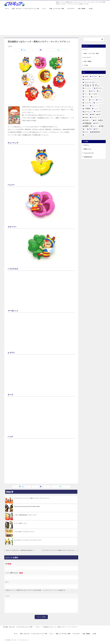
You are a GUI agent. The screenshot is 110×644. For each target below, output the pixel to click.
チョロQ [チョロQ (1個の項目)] (92, 100)
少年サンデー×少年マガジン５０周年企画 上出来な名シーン (20, 550)
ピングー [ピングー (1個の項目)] (86, 106)
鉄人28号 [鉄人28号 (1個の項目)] (86, 132)
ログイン (86, 145)
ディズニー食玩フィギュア (21, 523)
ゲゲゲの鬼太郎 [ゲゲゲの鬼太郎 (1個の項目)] (94, 94)
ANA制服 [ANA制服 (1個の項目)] (86, 76)
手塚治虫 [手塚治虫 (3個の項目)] (88, 123)
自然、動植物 (82, 9)
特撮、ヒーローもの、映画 (57, 9)
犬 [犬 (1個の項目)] (85, 129)
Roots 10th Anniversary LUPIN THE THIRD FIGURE (27, 507)
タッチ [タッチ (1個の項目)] (86, 100)
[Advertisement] (55, 23)
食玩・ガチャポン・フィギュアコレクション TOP (26, 9)
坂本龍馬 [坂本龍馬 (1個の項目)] (86, 117)
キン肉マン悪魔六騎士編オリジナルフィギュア (25, 515)
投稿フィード (88, 149)
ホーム (7, 9)
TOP (19, 627)
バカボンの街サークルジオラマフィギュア (24, 532)
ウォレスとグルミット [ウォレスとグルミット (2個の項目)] (92, 82)
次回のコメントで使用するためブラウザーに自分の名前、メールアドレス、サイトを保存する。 (36, 590)
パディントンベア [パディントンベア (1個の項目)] (99, 103)
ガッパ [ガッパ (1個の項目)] (86, 91)
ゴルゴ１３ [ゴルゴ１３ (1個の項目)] (87, 97)
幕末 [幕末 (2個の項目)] (101, 120)
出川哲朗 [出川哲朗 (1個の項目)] (86, 114)
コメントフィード (89, 153)
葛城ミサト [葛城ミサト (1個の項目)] (98, 129)
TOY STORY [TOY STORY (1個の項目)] (94, 76)
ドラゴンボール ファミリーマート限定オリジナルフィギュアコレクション (32, 498)
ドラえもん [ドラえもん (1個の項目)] (100, 100)
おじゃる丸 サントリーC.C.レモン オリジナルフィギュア (28, 540)
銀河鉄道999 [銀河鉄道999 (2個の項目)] (96, 132)
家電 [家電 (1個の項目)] (95, 120)
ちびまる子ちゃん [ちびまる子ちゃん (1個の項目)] (88, 79)
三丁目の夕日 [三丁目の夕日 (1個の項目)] (98, 111)
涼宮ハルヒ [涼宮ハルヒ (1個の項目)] (95, 126)
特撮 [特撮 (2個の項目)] (102, 126)
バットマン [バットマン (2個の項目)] (88, 103)
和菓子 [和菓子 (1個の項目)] (99, 114)
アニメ (44, 9)
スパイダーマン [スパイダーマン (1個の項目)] (96, 97)
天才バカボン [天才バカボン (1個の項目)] (94, 117)
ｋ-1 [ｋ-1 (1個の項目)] (85, 135)
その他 (90, 9)
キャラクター (71, 9)
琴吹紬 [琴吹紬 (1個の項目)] (90, 129)
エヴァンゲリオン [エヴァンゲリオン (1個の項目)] (88, 88)
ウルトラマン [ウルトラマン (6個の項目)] (92, 85)
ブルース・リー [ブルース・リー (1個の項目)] (95, 106)
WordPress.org (88, 157)
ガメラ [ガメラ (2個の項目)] (93, 91)
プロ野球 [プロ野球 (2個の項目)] (87, 109)
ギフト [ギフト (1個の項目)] (100, 91)
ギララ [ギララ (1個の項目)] (86, 94)
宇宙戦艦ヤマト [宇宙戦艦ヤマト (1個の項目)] (88, 120)
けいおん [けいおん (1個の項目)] (102, 76)
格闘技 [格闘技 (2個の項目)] (86, 126)
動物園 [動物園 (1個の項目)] (93, 114)
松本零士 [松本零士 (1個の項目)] (97, 123)
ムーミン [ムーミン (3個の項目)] (88, 112)
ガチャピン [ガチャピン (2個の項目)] (99, 88)
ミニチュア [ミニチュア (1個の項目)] (96, 109)
